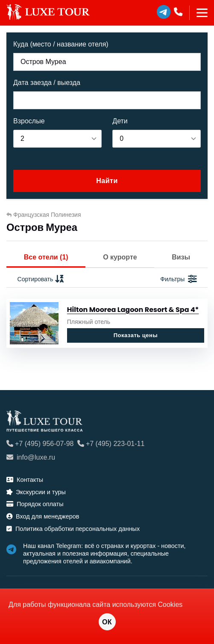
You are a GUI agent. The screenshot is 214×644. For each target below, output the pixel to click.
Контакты (25, 480)
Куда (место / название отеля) (61, 44)
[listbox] (57, 139)
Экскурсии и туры (36, 492)
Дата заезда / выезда (47, 83)
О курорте (120, 257)
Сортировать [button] (41, 279)
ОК (107, 622)
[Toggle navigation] (198, 13)
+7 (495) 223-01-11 (111, 444)
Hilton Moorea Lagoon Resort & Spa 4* (133, 310)
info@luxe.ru (31, 457)
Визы (181, 257)
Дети (120, 121)
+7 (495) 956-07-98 (40, 444)
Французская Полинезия (44, 215)
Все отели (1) (46, 257)
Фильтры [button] (178, 279)
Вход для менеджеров (43, 516)
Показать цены (136, 335)
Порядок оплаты (35, 504)
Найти (107, 181)
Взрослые (29, 121)
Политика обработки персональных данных (73, 529)
